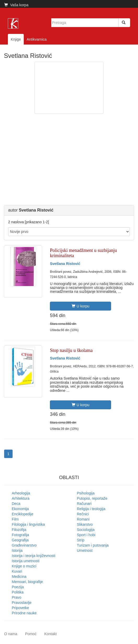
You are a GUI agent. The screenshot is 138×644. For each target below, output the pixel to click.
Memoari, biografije (27, 582)
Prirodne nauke (24, 613)
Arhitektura (21, 498)
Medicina (19, 577)
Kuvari (17, 571)
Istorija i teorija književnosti (34, 556)
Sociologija (86, 530)
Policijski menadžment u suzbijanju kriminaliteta (83, 253)
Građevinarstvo (24, 545)
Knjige (16, 39)
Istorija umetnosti (26, 561)
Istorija (17, 550)
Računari (84, 504)
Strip (81, 540)
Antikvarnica (37, 39)
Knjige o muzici (24, 566)
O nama (11, 634)
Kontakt (50, 634)
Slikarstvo (85, 524)
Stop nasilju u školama (71, 350)
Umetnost (85, 550)
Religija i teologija (91, 509)
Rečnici (83, 514)
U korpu (80, 306)
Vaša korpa (16, 5)
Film (15, 519)
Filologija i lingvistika (28, 524)
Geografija (20, 540)
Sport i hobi (86, 535)
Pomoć (31, 634)
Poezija (18, 587)
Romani (83, 519)
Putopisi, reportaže (92, 498)
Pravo (17, 597)
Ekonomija (20, 509)
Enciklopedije (23, 514)
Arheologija (21, 493)
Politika (18, 592)
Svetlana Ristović (65, 264)
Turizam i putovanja (93, 545)
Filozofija (19, 530)
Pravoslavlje (22, 603)
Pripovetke (20, 608)
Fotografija (20, 535)
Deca (16, 504)
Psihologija (86, 493)
